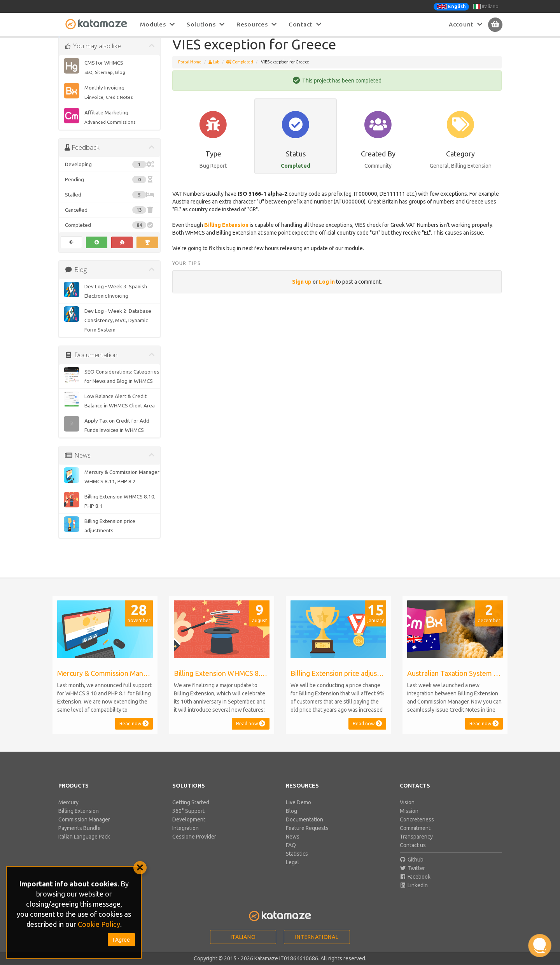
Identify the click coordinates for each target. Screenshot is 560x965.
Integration (185, 837)
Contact (305, 24)
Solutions (206, 24)
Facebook (415, 886)
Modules (157, 24)
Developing (109, 173)
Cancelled (109, 219)
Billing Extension (226, 234)
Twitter (413, 877)
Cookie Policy (99, 924)
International (317, 946)
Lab (214, 71)
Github (412, 868)
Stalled (109, 204)
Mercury (68, 811)
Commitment (415, 837)
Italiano (486, 7)
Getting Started (191, 811)
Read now (134, 733)
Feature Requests (307, 837)
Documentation (304, 828)
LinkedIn (414, 894)
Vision (407, 811)
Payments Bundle (80, 837)
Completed (109, 234)
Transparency (416, 846)
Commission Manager (84, 828)
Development (189, 828)
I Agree (121, 940)
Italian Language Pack (84, 846)
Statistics (297, 863)
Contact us (413, 854)
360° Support (188, 820)
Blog (291, 820)
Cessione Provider (194, 846)
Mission (409, 820)
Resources (257, 24)
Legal (292, 871)
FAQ (291, 854)
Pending (109, 188)
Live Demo (298, 811)
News (293, 846)
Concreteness (417, 828)
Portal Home (190, 71)
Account (466, 24)
